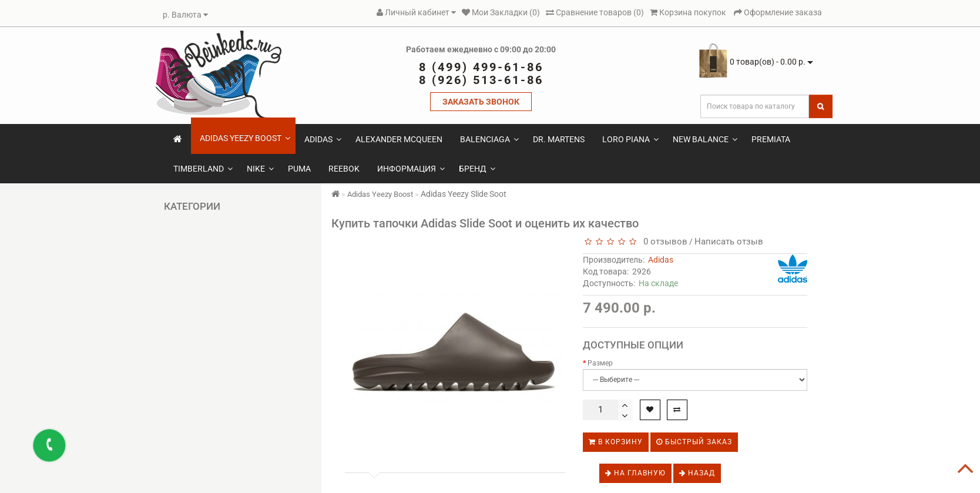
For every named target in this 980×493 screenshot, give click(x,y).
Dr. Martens (559, 139)
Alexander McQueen (399, 139)
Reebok (344, 169)
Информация (411, 169)
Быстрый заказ (694, 442)
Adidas (323, 139)
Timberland (203, 169)
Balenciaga (489, 139)
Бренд (477, 169)
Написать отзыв (729, 242)
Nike (260, 169)
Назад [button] (697, 473)
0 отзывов (663, 242)
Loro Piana (630, 139)
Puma (299, 169)
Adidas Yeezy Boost (245, 138)
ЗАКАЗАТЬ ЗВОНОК (481, 102)
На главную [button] (635, 473)
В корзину (616, 442)
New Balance (705, 139)
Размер (600, 363)
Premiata (771, 139)
